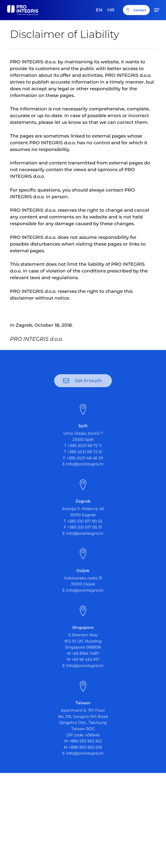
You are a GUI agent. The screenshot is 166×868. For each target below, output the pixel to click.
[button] (157, 10)
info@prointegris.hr (85, 472)
